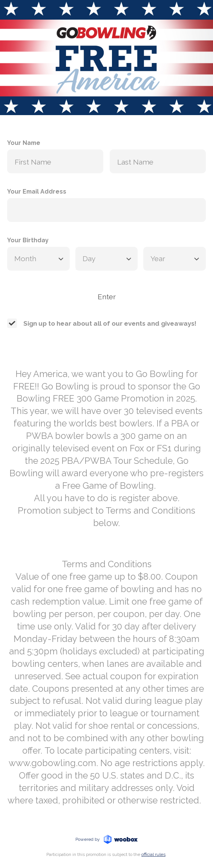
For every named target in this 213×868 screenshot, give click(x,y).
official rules (153, 854)
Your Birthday (28, 240)
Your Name (24, 143)
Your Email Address (37, 192)
